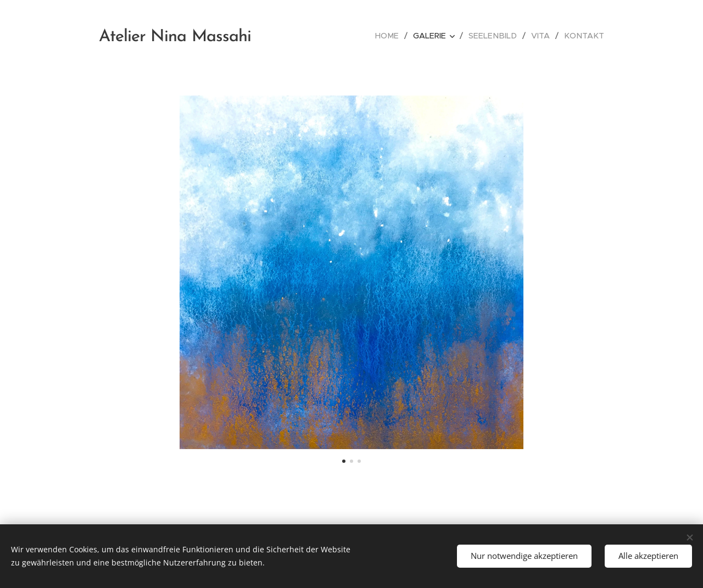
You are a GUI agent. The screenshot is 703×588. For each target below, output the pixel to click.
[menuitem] (398, 36)
